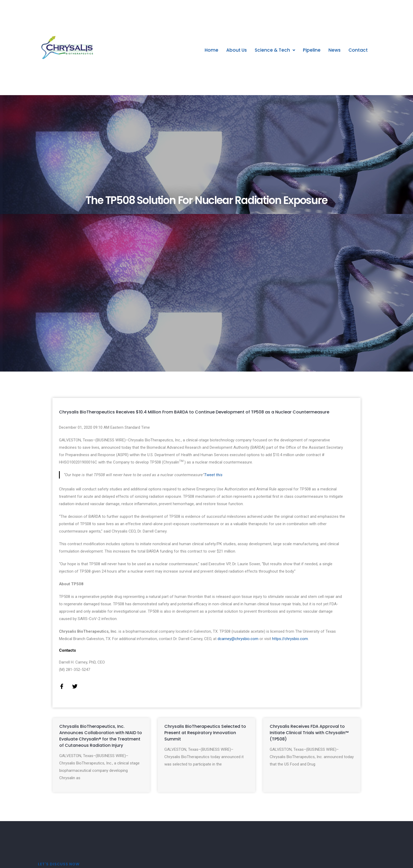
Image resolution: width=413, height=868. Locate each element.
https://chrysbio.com (290, 639)
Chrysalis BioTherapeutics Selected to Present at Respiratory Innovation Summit (205, 733)
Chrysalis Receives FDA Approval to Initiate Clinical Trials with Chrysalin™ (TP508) (309, 733)
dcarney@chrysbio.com (238, 639)
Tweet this (213, 475)
